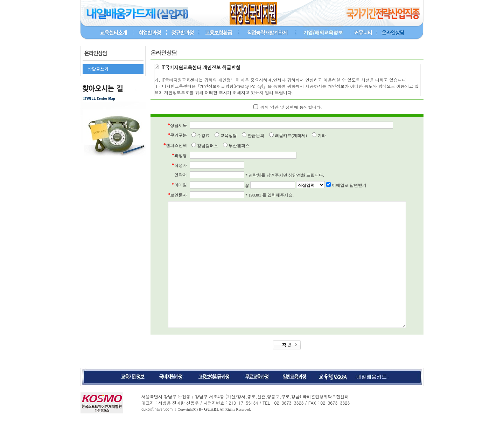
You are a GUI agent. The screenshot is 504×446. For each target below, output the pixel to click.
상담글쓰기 (98, 69)
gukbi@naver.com (157, 435)
